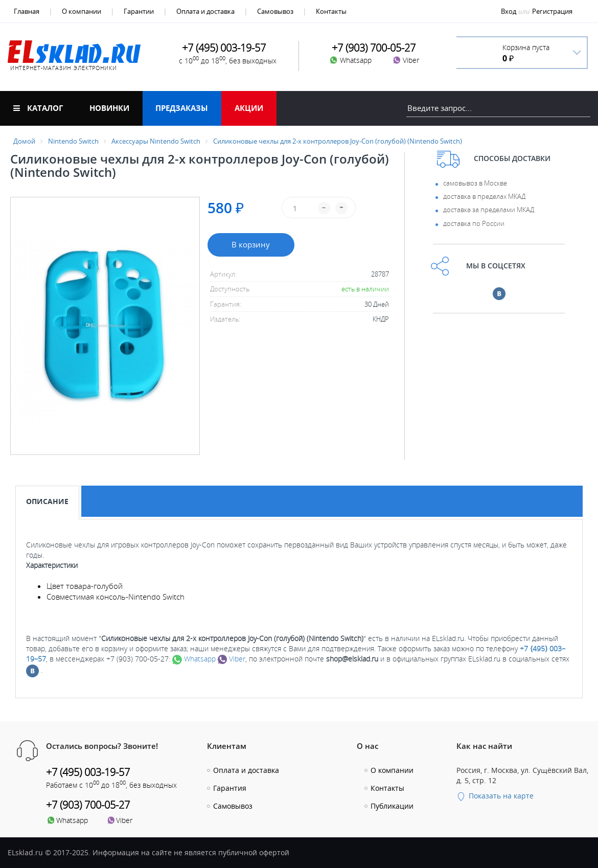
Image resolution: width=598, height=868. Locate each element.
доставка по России (474, 223)
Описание (47, 501)
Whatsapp (194, 659)
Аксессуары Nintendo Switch (156, 141)
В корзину (251, 244)
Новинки (109, 108)
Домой (24, 141)
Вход (509, 11)
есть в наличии (365, 289)
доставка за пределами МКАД (489, 210)
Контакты (331, 11)
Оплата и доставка (205, 11)
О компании (82, 11)
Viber (232, 659)
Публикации (392, 806)
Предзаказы (182, 108)
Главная (27, 11)
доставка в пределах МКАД (484, 196)
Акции (249, 108)
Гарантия (230, 788)
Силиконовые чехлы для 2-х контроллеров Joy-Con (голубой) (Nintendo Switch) (338, 141)
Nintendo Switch (73, 141)
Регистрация (552, 11)
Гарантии (139, 11)
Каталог (38, 108)
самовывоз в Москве (475, 183)
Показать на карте (495, 796)
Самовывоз (275, 11)
